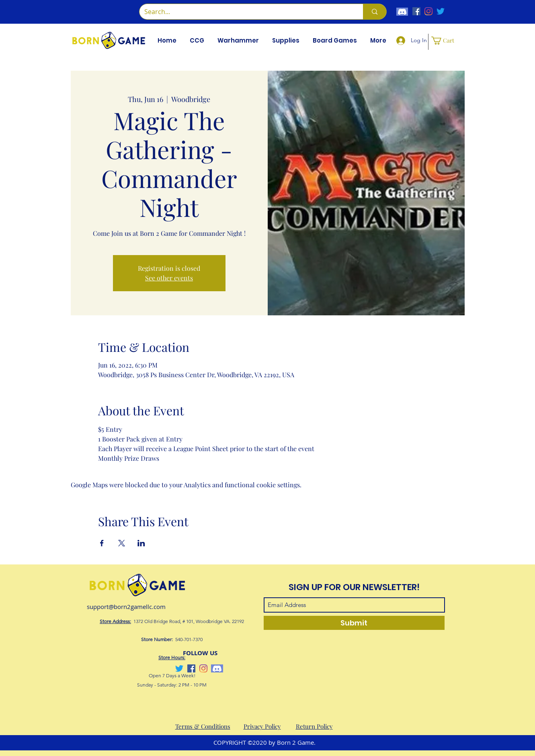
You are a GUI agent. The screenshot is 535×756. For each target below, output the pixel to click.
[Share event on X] (122, 543)
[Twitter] (441, 11)
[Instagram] (428, 11)
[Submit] (354, 623)
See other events (169, 278)
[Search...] (245, 12)
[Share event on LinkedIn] (141, 543)
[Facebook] (416, 11)
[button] (197, 41)
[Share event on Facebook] (102, 543)
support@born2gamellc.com (126, 607)
